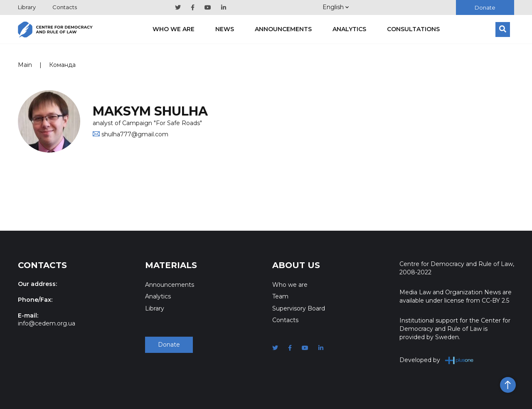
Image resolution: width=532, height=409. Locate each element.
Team (280, 296)
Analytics (349, 29)
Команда (62, 65)
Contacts (65, 7)
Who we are (174, 29)
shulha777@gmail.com (135, 134)
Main (25, 65)
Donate (485, 7)
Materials (171, 265)
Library (27, 7)
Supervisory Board (299, 308)
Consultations (413, 29)
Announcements (283, 29)
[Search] (503, 30)
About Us (296, 265)
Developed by (437, 360)
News (225, 29)
